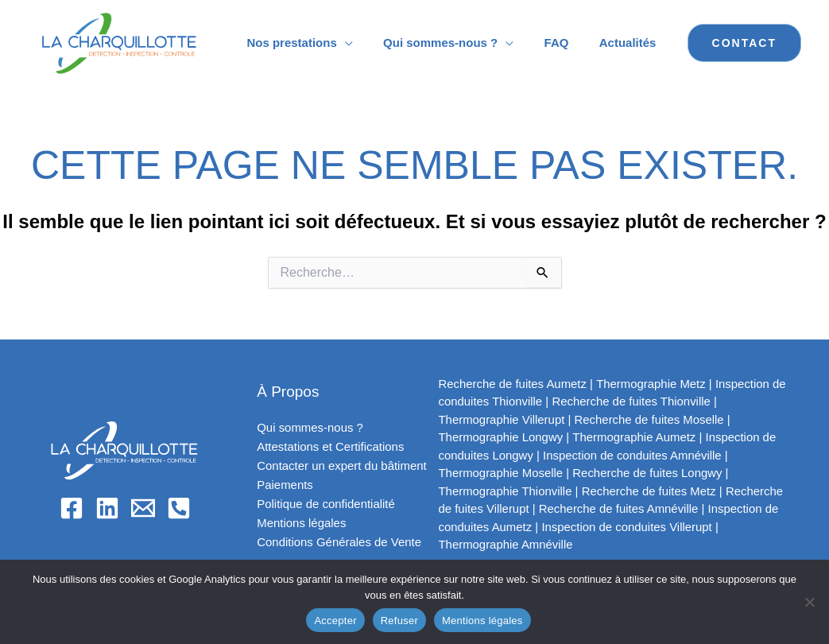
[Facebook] (72, 508)
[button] (744, 43)
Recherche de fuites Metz (650, 491)
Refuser (399, 621)
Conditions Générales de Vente (339, 542)
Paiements (285, 485)
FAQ (566, 43)
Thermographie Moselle (502, 473)
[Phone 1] (179, 508)
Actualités (631, 43)
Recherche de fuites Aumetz (513, 384)
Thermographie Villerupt (502, 419)
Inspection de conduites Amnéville (633, 455)
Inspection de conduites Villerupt (628, 527)
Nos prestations (315, 43)
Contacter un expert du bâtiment (342, 466)
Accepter (335, 621)
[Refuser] (809, 602)
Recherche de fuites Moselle (651, 419)
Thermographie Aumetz (635, 437)
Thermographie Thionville (506, 491)
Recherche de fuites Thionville (632, 401)
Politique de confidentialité (326, 504)
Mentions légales (302, 523)
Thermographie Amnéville (506, 544)
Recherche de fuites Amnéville (620, 508)
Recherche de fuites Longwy (648, 473)
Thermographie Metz (652, 384)
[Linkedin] (107, 508)
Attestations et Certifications (331, 446)
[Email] (143, 508)
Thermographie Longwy (502, 437)
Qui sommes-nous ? (457, 43)
